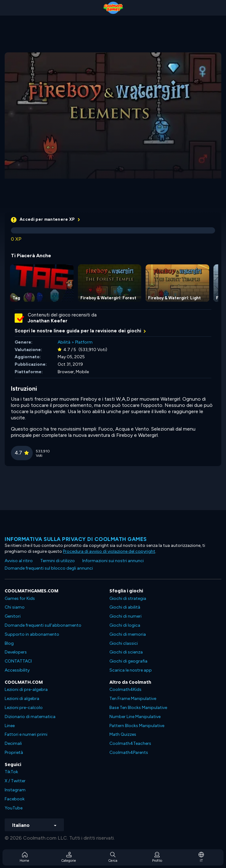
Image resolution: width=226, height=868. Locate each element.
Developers (16, 652)
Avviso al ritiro (19, 561)
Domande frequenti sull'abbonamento (43, 625)
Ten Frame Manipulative (133, 699)
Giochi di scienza (126, 652)
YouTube (14, 808)
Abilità (64, 342)
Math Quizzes (123, 734)
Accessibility (17, 670)
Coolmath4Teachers (130, 743)
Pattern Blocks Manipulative (137, 726)
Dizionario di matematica (30, 717)
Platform (84, 342)
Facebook (15, 799)
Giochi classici (124, 643)
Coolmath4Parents (129, 752)
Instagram (15, 790)
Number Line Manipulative (135, 717)
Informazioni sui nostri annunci (113, 561)
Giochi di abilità (125, 607)
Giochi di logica (125, 625)
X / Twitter (15, 781)
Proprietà (14, 752)
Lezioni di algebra (22, 699)
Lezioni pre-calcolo (24, 708)
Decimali (13, 743)
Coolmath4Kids (125, 690)
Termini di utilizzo (58, 561)
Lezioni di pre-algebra (26, 690)
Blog (9, 643)
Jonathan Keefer (48, 321)
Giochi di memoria (128, 634)
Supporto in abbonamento (32, 634)
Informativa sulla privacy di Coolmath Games (76, 539)
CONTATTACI (18, 661)
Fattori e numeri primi (26, 734)
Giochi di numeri (125, 616)
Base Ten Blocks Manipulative (138, 708)
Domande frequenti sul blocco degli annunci (49, 568)
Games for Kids (20, 598)
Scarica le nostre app (131, 670)
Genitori (13, 616)
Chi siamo (15, 607)
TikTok (11, 772)
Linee (10, 726)
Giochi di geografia (128, 661)
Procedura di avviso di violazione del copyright (109, 551)
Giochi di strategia (128, 598)
